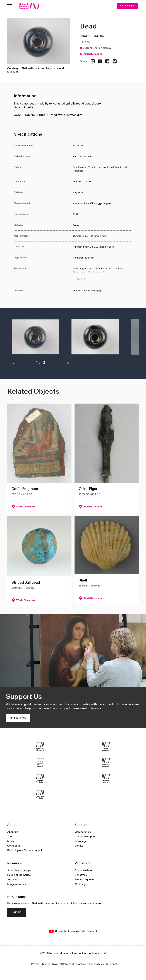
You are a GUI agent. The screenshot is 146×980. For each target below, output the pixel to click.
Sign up (17, 912)
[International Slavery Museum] (40, 762)
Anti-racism (14, 880)
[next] (64, 363)
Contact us (14, 846)
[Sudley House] (106, 778)
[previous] (17, 363)
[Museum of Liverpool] (40, 746)
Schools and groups (19, 870)
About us (13, 832)
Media (11, 841)
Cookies (81, 964)
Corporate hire (83, 870)
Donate (79, 846)
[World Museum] (106, 746)
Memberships (83, 832)
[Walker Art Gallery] (40, 778)
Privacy (36, 964)
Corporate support (86, 837)
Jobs (10, 837)
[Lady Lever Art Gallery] (40, 794)
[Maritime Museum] (106, 762)
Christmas (81, 875)
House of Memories (19, 875)
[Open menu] (10, 6)
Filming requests (84, 880)
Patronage (81, 841)
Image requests (17, 884)
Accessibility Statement (103, 964)
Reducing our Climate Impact (25, 850)
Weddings (81, 884)
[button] (36, 338)
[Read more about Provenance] (103, 274)
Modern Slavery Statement (58, 964)
